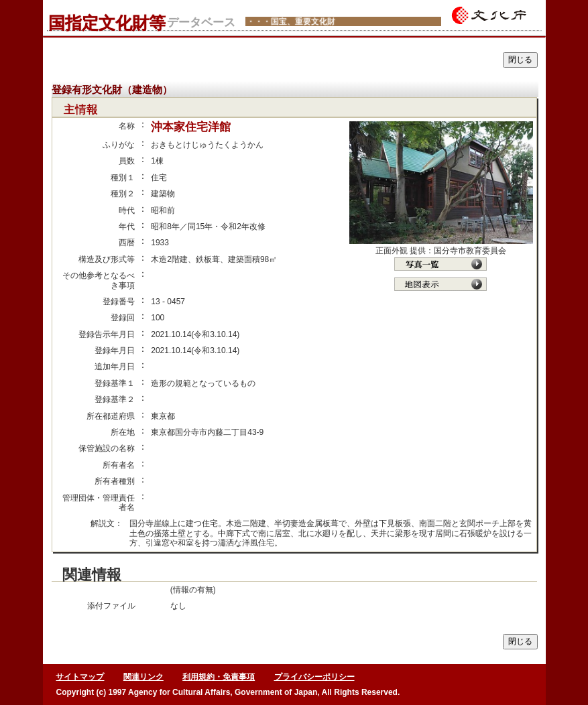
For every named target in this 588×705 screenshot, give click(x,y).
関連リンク (143, 677)
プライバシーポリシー (314, 677)
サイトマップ (80, 677)
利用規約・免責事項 (219, 677)
